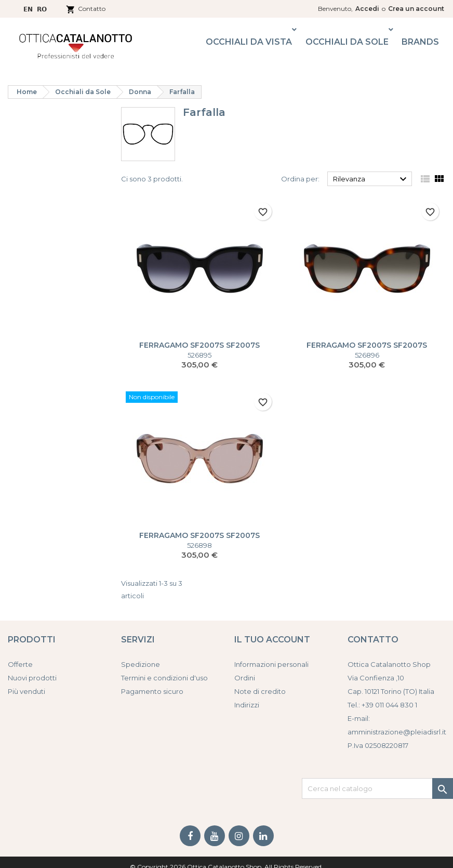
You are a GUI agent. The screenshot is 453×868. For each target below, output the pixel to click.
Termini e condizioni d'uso (164, 678)
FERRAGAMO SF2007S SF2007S (199, 345)
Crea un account (416, 9)
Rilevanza (371, 179)
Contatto (92, 9)
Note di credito (260, 691)
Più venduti (26, 691)
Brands (420, 42)
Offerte (20, 664)
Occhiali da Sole (347, 42)
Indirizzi (247, 705)
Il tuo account (272, 640)
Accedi (367, 9)
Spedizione (141, 664)
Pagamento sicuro (152, 691)
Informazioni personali (271, 664)
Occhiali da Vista (249, 42)
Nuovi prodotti (32, 678)
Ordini (245, 678)
